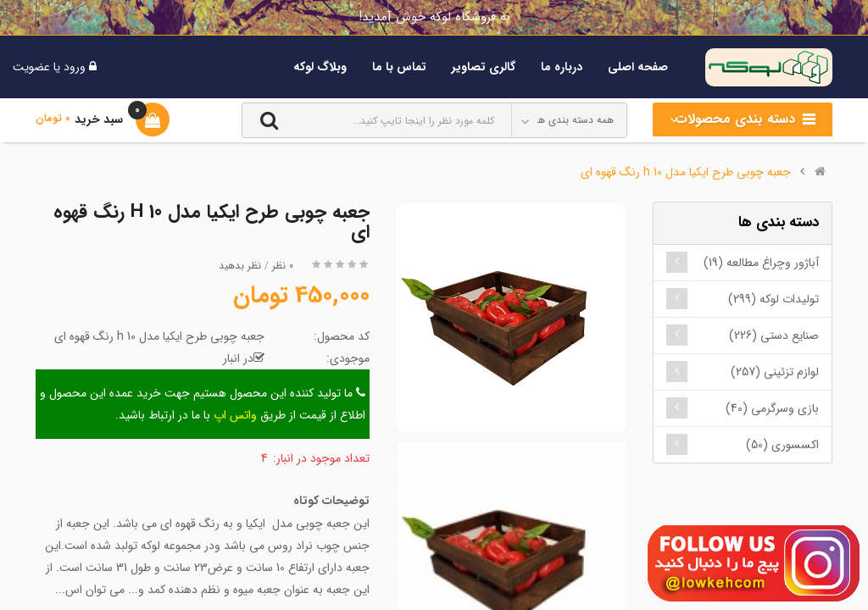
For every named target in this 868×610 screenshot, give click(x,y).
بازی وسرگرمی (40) (772, 408)
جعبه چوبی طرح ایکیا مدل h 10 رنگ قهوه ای (686, 172)
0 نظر (283, 266)
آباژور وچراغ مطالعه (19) (761, 263)
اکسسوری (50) (782, 445)
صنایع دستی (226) (774, 335)
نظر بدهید (240, 266)
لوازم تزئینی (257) (775, 372)
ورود (73, 67)
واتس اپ (235, 415)
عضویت (31, 67)
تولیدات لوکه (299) (773, 299)
